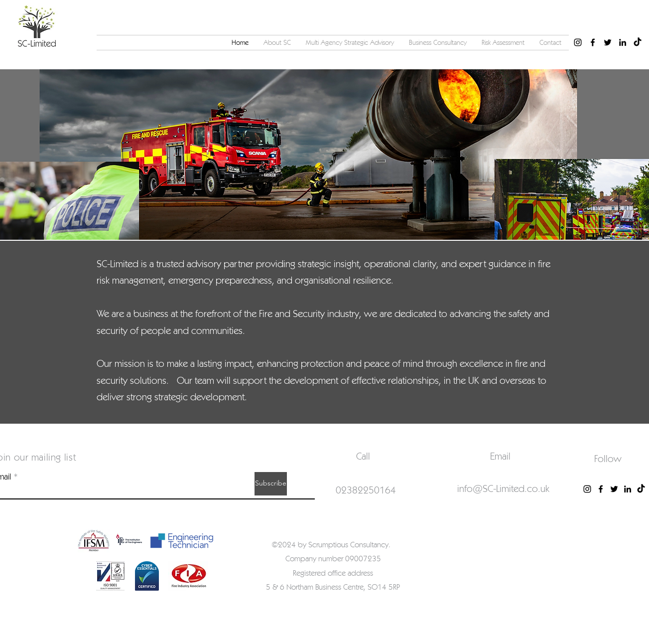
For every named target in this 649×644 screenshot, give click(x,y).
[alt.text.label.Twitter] (608, 42)
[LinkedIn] (628, 489)
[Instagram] (587, 489)
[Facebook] (601, 489)
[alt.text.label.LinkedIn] (623, 42)
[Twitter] (614, 489)
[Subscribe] (271, 484)
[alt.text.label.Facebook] (593, 42)
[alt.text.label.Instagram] (578, 42)
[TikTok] (638, 42)
